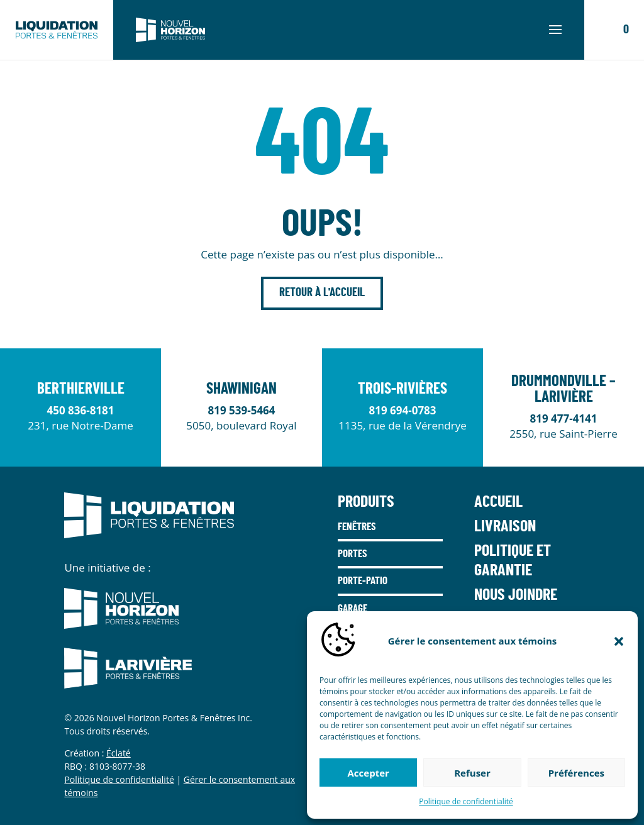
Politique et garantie (513, 561)
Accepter (369, 773)
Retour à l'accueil (322, 293)
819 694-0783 (402, 410)
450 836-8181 (80, 410)
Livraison (505, 526)
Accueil (498, 502)
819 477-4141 (563, 418)
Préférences (576, 773)
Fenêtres (357, 527)
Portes (353, 554)
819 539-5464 (241, 410)
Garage (353, 608)
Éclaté (119, 753)
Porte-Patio (363, 581)
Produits (366, 502)
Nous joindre (516, 595)
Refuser (472, 773)
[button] (619, 641)
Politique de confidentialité (466, 801)
